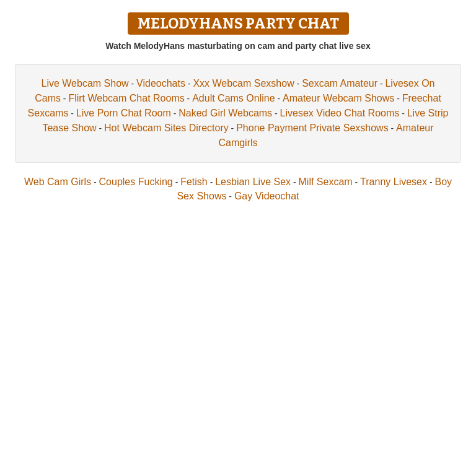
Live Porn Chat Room (124, 113)
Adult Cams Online (233, 98)
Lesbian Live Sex (253, 182)
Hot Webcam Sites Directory (166, 128)
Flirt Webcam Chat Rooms (126, 98)
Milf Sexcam (326, 182)
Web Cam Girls (58, 182)
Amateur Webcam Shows (338, 98)
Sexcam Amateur (340, 83)
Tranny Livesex (394, 182)
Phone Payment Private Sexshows (312, 128)
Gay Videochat (267, 196)
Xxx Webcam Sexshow (243, 83)
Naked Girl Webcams (225, 113)
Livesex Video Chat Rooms (340, 113)
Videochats (161, 83)
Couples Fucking (136, 182)
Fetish (194, 182)
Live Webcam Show (85, 83)
